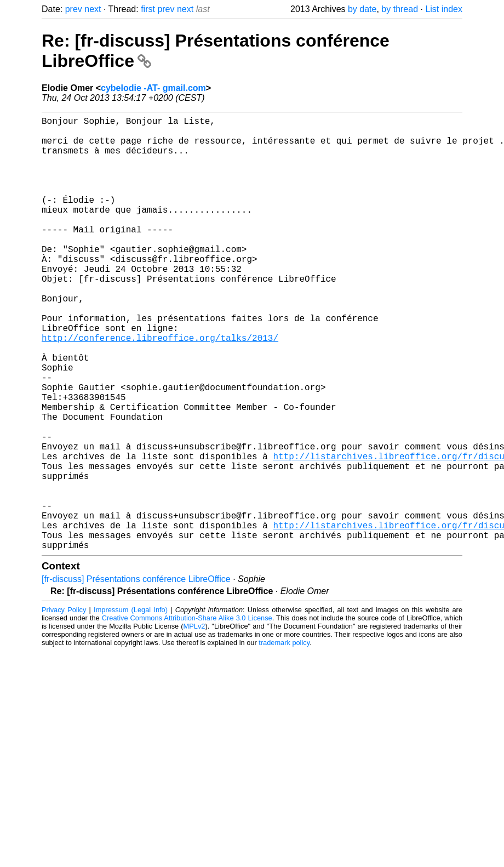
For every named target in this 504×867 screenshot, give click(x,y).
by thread (400, 9)
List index (444, 9)
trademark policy (284, 739)
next (93, 9)
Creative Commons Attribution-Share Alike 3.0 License (187, 714)
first (148, 9)
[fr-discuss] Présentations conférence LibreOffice (136, 675)
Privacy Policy (64, 706)
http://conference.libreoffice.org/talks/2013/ (160, 388)
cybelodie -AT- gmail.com (153, 88)
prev (74, 9)
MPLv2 (194, 723)
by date (362, 9)
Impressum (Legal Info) (131, 706)
